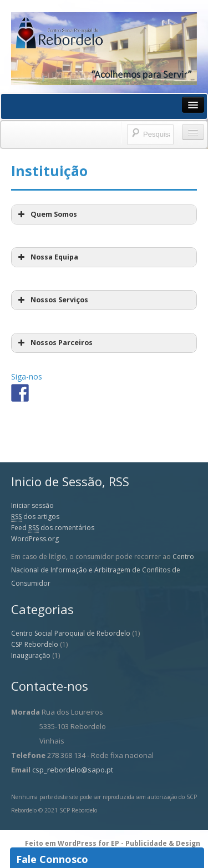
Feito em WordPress (62, 843)
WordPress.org (35, 539)
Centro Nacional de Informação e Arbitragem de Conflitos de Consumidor (103, 570)
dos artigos (35, 517)
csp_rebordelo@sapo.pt (73, 770)
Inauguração (31, 655)
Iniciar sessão (32, 505)
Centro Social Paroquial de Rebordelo (71, 633)
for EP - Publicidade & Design (149, 843)
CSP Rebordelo (35, 644)
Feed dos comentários (53, 528)
